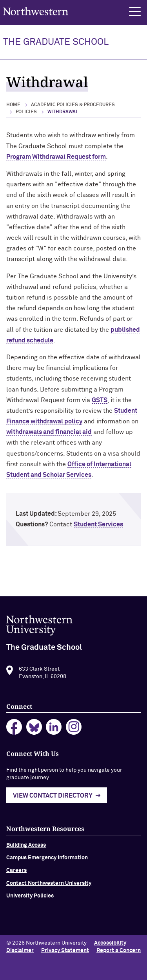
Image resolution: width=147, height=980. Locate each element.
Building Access (26, 848)
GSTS (100, 400)
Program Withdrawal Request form (56, 157)
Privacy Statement (65, 951)
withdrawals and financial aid (49, 432)
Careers (16, 873)
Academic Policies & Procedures (73, 105)
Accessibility (110, 943)
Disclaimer (20, 951)
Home (13, 105)
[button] (135, 12)
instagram (74, 730)
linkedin (54, 730)
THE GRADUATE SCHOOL (56, 42)
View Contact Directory (53, 798)
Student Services (98, 524)
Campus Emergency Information (47, 860)
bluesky (34, 730)
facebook (14, 730)
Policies (26, 112)
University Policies (30, 899)
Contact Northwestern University (49, 886)
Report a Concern (119, 951)
